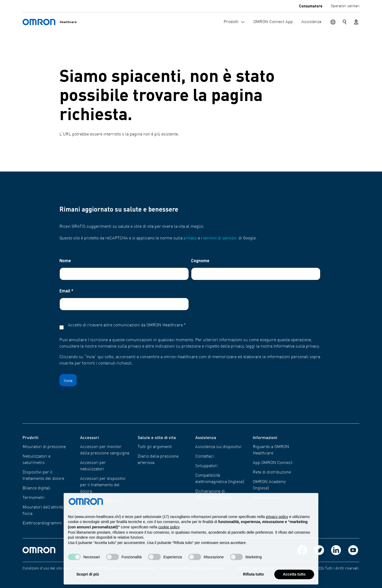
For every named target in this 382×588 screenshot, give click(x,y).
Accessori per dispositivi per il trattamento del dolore (103, 485)
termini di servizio (220, 238)
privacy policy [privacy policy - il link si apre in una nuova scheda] (277, 528)
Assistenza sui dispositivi (218, 447)
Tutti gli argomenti (155, 447)
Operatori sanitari (345, 6)
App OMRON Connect (273, 463)
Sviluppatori (206, 466)
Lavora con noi (266, 498)
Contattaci (205, 457)
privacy (190, 238)
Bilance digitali (36, 488)
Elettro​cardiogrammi (42, 523)
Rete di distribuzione (272, 472)
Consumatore (311, 6)
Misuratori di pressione (44, 447)
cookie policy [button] (169, 538)
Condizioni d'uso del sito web (46, 568)
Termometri (34, 498)
